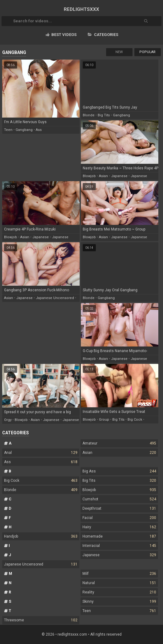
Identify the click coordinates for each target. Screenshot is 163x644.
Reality (119, 592)
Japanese (119, 555)
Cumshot (119, 499)
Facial (119, 518)
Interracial (119, 546)
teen (8, 130)
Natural (119, 583)
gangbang (24, 130)
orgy (8, 420)
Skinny (119, 602)
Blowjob (119, 490)
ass (39, 130)
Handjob (41, 536)
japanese (119, 176)
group (104, 420)
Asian (119, 453)
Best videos (61, 35)
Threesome (41, 620)
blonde (89, 115)
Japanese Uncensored (41, 564)
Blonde (41, 490)
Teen (119, 611)
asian (103, 176)
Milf (119, 574)
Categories (103, 35)
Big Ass (119, 471)
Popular (147, 52)
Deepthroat (119, 508)
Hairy (119, 527)
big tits (104, 115)
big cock (135, 420)
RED (81, 9)
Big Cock (41, 481)
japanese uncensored (55, 298)
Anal (41, 453)
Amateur (119, 443)
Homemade (119, 536)
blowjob (89, 176)
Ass (41, 462)
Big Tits (119, 481)
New (119, 52)
